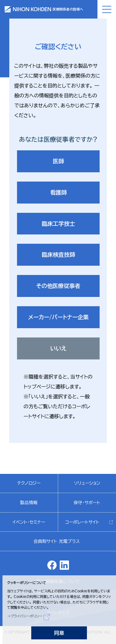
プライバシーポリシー (26, 616)
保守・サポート (87, 503)
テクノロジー (29, 483)
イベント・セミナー (29, 522)
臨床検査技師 (58, 255)
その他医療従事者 (58, 286)
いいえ (58, 348)
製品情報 (29, 503)
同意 (59, 633)
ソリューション (87, 483)
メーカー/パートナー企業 (58, 317)
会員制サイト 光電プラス (57, 541)
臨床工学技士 (58, 224)
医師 (58, 161)
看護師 (58, 192)
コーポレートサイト (82, 522)
